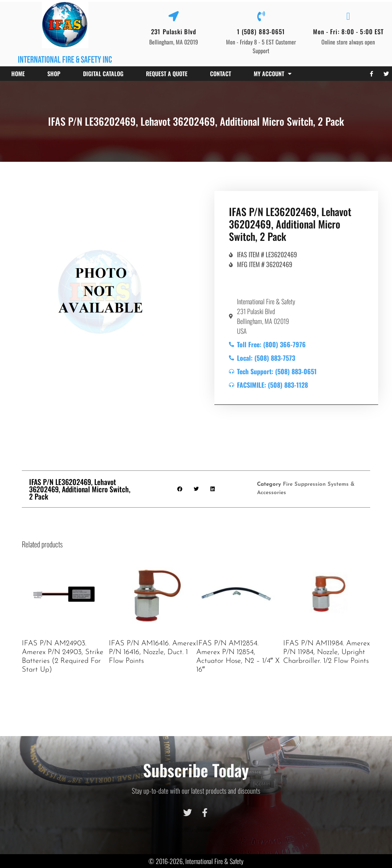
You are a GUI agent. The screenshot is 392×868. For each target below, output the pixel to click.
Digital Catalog (103, 74)
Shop (54, 74)
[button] (180, 489)
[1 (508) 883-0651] (261, 16)
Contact (221, 74)
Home (18, 74)
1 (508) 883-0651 (261, 32)
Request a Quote (167, 74)
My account (273, 74)
